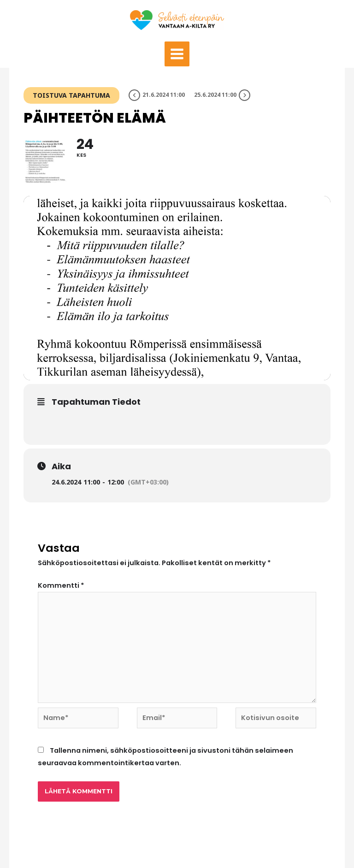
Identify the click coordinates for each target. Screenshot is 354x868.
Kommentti (61, 585)
